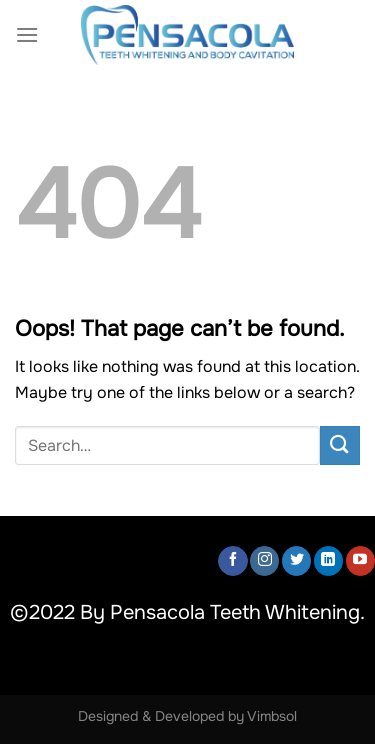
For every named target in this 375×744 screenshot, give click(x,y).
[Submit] (340, 445)
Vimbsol (272, 716)
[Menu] (27, 34)
